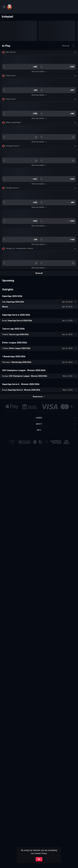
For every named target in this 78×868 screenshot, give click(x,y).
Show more (39, 397)
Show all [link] (66, 46)
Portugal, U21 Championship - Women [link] (19, 248)
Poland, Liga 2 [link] (11, 76)
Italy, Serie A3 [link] (11, 52)
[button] (39, 52)
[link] (16, 7)
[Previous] (4, 407)
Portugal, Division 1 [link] (13, 188)
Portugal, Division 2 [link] (13, 146)
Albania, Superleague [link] (13, 122)
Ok (39, 859)
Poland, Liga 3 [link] (11, 99)
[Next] (74, 407)
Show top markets (39, 72)
